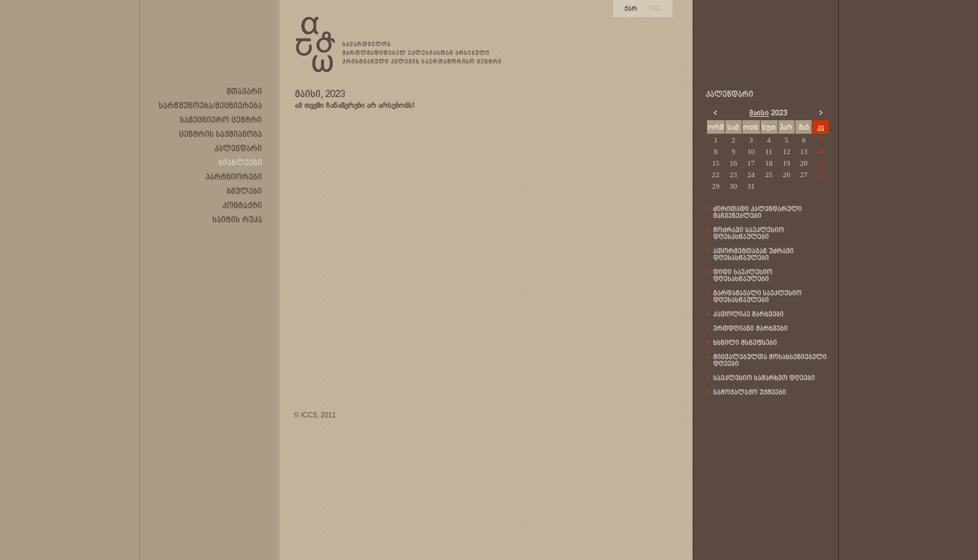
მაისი (759, 113)
